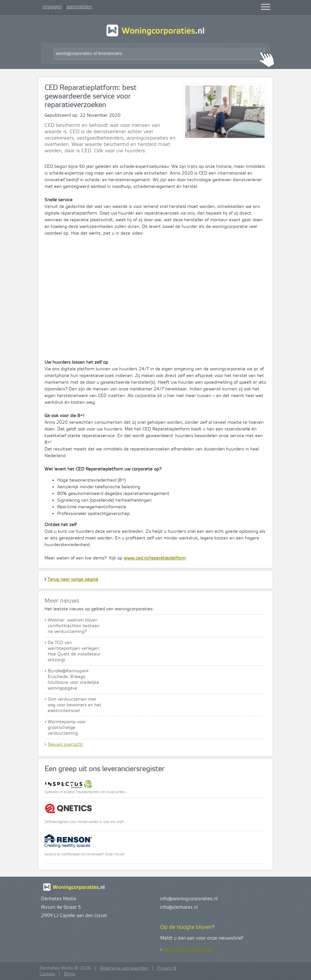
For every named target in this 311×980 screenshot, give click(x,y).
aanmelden (79, 7)
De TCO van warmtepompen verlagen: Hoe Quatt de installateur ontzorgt (74, 651)
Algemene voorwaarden (124, 968)
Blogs (70, 974)
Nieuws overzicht (65, 744)
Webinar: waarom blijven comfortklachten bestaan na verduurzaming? (74, 626)
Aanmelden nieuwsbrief (188, 950)
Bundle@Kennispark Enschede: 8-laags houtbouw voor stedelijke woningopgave (73, 680)
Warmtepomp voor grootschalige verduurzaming (67, 728)
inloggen (52, 7)
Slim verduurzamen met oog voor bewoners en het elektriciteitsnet (75, 705)
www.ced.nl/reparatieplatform (155, 558)
